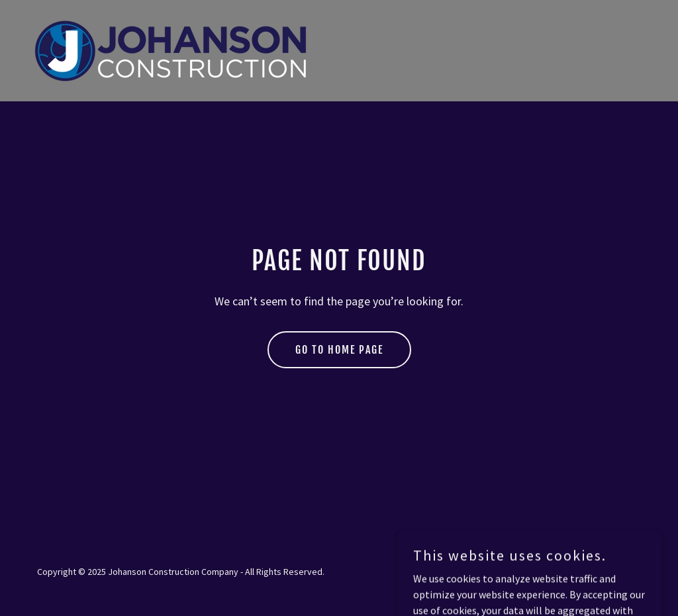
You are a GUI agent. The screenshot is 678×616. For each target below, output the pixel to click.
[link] (172, 49)
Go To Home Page (339, 350)
